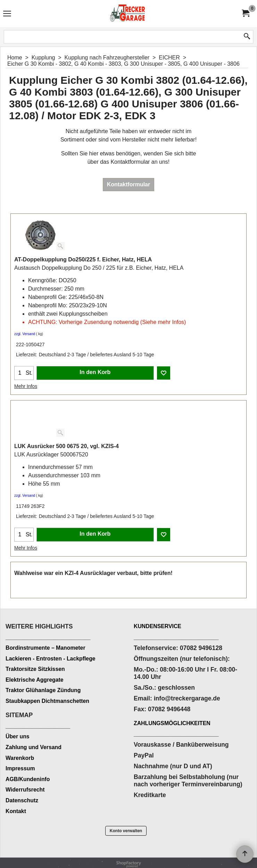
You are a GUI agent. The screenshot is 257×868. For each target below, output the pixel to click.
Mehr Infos (26, 386)
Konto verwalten (126, 831)
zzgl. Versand (25, 334)
